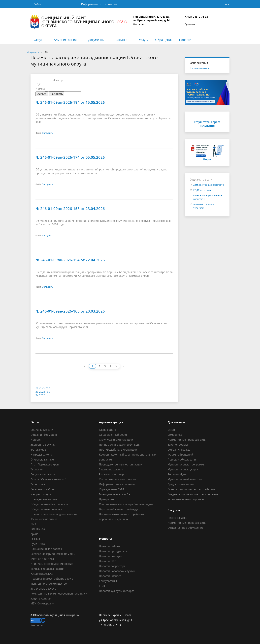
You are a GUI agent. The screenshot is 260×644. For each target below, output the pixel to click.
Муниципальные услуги (183, 469)
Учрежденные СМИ (111, 489)
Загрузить (48, 133)
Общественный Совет (113, 435)
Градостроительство (181, 484)
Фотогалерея (39, 450)
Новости (185, 40)
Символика (175, 435)
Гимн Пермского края (45, 464)
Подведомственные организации (121, 464)
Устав (171, 430)
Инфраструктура (41, 494)
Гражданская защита (44, 499)
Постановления (199, 68)
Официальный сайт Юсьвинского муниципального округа (79, 22)
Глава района (108, 430)
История (36, 440)
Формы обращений (180, 455)
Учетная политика (42, 559)
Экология (37, 469)
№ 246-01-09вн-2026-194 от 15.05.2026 (70, 102)
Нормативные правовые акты (187, 440)
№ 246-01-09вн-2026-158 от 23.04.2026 (70, 208)
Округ (38, 40)
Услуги (144, 40)
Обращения (164, 40)
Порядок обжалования (182, 460)
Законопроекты (178, 445)
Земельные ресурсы (44, 589)
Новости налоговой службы (117, 571)
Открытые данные (42, 460)
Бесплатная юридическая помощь (53, 554)
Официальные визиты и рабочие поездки (126, 504)
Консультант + (108, 581)
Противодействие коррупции (118, 450)
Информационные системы (117, 484)
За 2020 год (43, 395)
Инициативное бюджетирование (52, 564)
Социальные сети (42, 430)
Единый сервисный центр (47, 569)
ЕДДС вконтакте (202, 190)
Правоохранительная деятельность (54, 514)
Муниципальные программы (186, 464)
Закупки (122, 40)
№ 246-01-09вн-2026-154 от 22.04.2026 (70, 260)
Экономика (38, 484)
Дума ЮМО (38, 544)
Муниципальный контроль (185, 479)
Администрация (65, 40)
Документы (96, 40)
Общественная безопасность (49, 504)
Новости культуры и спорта (117, 591)
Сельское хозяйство (43, 489)
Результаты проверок (113, 474)
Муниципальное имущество (49, 584)
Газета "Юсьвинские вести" (48, 479)
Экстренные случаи (43, 445)
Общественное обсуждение (186, 528)
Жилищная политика (44, 519)
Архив (34, 534)
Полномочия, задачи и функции (120, 445)
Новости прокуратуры (113, 551)
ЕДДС (102, 586)
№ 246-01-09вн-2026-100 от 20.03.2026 (70, 311)
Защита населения (111, 469)
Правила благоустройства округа (52, 579)
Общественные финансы (47, 509)
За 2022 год (43, 388)
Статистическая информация (118, 479)
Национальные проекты (46, 549)
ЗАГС (34, 524)
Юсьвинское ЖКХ (42, 574)
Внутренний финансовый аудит (119, 509)
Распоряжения (198, 63)
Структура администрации (116, 440)
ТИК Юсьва (38, 529)
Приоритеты (107, 499)
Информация (90, 4)
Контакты (111, 4)
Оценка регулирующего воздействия (192, 489)
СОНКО (35, 539)
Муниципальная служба (114, 494)
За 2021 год (43, 392)
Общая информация (44, 435)
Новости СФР (108, 561)
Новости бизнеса (110, 576)
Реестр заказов (177, 518)
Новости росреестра (112, 566)
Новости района (110, 546)
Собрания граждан (180, 450)
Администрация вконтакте (209, 185)
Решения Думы (177, 474)
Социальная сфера (43, 474)
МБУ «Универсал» (42, 603)
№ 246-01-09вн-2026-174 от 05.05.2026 (70, 157)
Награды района (41, 455)
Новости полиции (111, 556)
